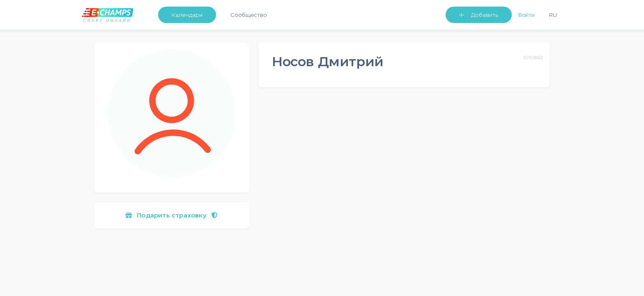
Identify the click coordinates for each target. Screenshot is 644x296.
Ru (553, 15)
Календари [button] (187, 15)
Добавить (485, 15)
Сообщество (249, 15)
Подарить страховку (172, 215)
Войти (527, 15)
